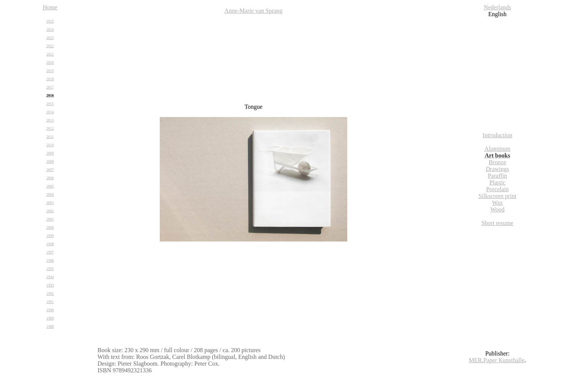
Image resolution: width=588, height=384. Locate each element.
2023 (50, 38)
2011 (50, 137)
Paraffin (497, 176)
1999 (50, 236)
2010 (50, 145)
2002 (50, 211)
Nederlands (497, 7)
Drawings (497, 169)
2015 (50, 104)
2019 (50, 71)
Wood (497, 209)
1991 (50, 302)
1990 (50, 310)
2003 (50, 203)
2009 (50, 153)
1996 (50, 260)
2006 (50, 178)
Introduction (497, 135)
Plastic (497, 182)
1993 (50, 285)
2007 (50, 170)
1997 (50, 252)
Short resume (497, 223)
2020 (50, 62)
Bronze (497, 162)
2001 (50, 219)
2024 (50, 29)
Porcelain (497, 189)
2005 (50, 186)
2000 (50, 227)
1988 (50, 326)
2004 (50, 194)
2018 (50, 79)
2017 (50, 87)
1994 (50, 277)
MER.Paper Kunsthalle (496, 360)
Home (50, 7)
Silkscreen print (497, 196)
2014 (50, 112)
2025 (50, 21)
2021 (50, 54)
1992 (50, 293)
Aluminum (497, 149)
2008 (50, 161)
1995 (50, 269)
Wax (497, 203)
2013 (50, 120)
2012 (50, 128)
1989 (50, 318)
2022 (50, 46)
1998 (50, 244)
